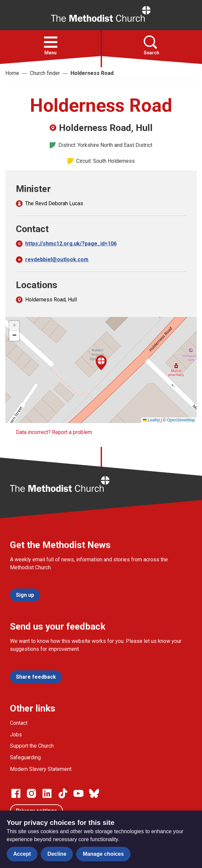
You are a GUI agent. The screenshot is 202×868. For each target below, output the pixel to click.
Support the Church (32, 746)
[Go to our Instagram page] (31, 793)
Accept (22, 854)
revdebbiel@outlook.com (57, 259)
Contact (19, 723)
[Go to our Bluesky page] (94, 793)
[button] (51, 42)
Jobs (16, 735)
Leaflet (151, 420)
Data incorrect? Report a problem (54, 432)
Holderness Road (92, 73)
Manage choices (103, 854)
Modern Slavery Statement (41, 769)
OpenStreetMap (181, 420)
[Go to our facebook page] (16, 793)
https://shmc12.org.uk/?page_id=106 (71, 244)
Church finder (45, 73)
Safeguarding (25, 757)
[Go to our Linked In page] (47, 793)
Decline (57, 854)
